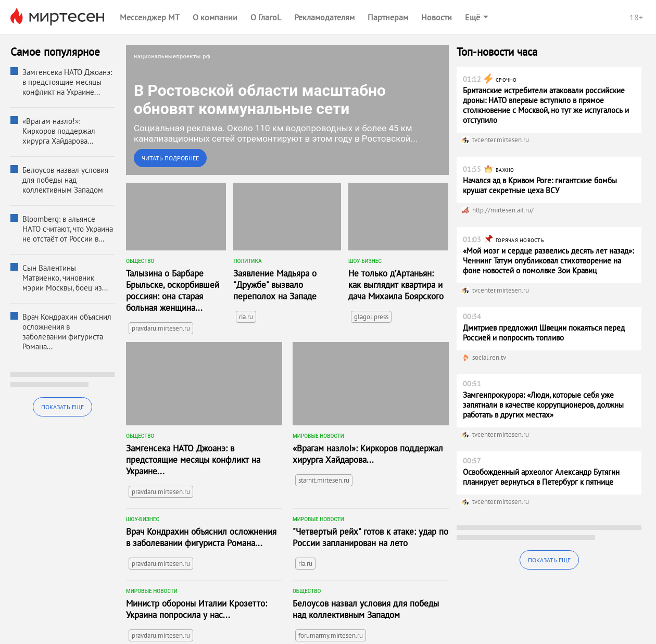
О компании (215, 17)
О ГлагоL (266, 17)
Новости (437, 17)
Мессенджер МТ (150, 17)
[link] (287, 110)
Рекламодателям (324, 17)
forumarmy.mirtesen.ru (331, 635)
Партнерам (388, 17)
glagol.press (371, 317)
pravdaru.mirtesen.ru (161, 328)
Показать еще (62, 407)
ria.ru (246, 317)
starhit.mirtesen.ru (324, 480)
